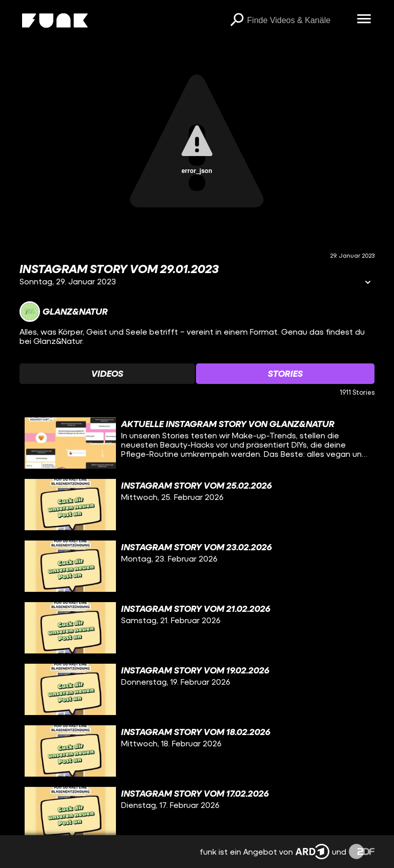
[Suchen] (237, 21)
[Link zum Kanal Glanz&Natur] (64, 312)
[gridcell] (197, 443)
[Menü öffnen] (364, 20)
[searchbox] (299, 21)
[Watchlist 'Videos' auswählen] (107, 374)
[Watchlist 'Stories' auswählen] (285, 374)
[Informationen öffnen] (368, 283)
